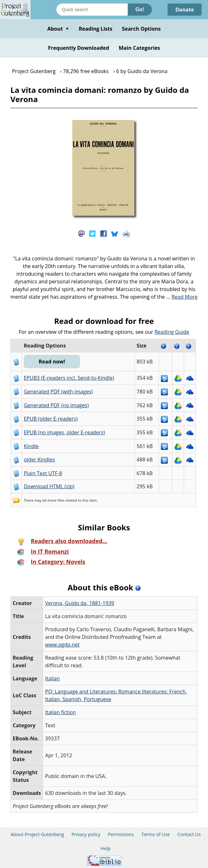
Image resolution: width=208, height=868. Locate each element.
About (58, 29)
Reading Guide (172, 332)
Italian (52, 678)
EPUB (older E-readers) (51, 419)
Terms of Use (156, 834)
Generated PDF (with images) (58, 392)
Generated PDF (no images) (56, 405)
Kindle (31, 446)
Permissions (121, 834)
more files (56, 500)
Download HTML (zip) (49, 486)
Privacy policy (86, 834)
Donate (185, 10)
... (182, 297)
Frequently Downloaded (79, 48)
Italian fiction (60, 712)
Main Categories (140, 48)
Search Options (141, 29)
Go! (140, 9)
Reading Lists (96, 29)
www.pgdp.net (62, 645)
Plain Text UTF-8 (43, 473)
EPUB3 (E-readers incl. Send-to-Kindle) (69, 378)
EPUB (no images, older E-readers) (65, 432)
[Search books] (92, 10)
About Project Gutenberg (37, 834)
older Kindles (39, 460)
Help (106, 848)
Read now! (52, 362)
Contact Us (189, 834)
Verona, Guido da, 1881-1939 (79, 603)
